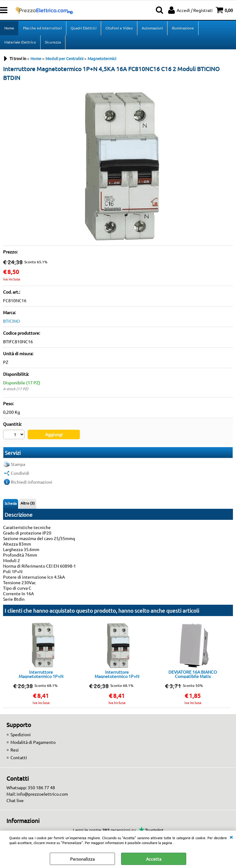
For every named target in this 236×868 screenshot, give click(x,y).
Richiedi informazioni (31, 482)
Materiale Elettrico (20, 42)
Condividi (20, 473)
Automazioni (152, 28)
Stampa (18, 464)
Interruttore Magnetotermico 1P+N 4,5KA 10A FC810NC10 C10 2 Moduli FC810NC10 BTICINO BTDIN (41, 674)
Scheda (11, 503)
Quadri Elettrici (84, 28)
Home (9, 28)
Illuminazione (183, 28)
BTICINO (12, 321)
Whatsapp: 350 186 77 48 (31, 787)
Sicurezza (53, 42)
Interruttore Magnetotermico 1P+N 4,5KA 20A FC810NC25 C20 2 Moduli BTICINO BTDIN (117, 674)
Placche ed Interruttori (42, 28)
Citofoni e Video (119, 28)
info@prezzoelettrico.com (42, 794)
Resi (15, 750)
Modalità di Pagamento (33, 742)
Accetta (154, 859)
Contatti (19, 757)
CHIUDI (231, 837)
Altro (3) (28, 503)
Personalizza (82, 859)
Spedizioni (21, 734)
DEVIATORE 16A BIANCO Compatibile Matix (193, 674)
